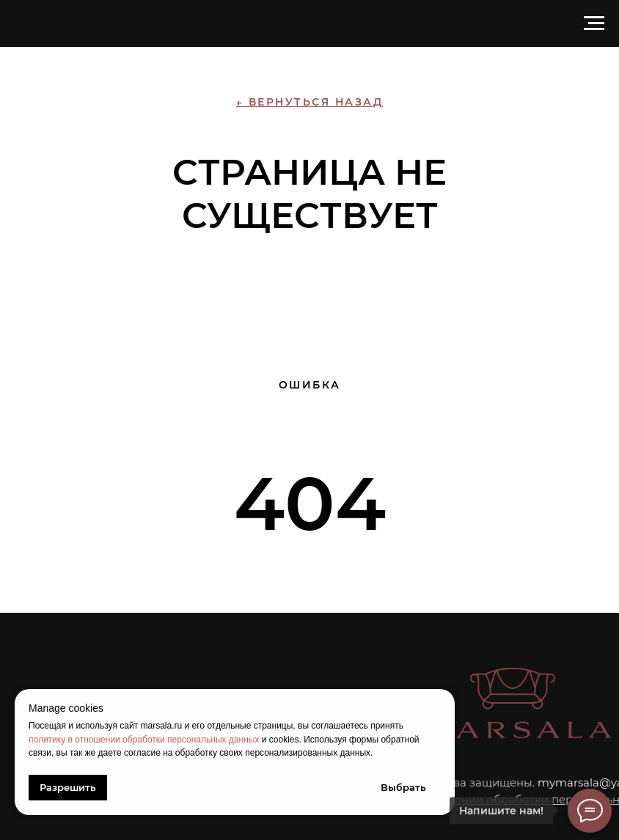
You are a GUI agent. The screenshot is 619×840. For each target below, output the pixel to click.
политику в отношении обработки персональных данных (144, 740)
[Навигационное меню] (594, 23)
